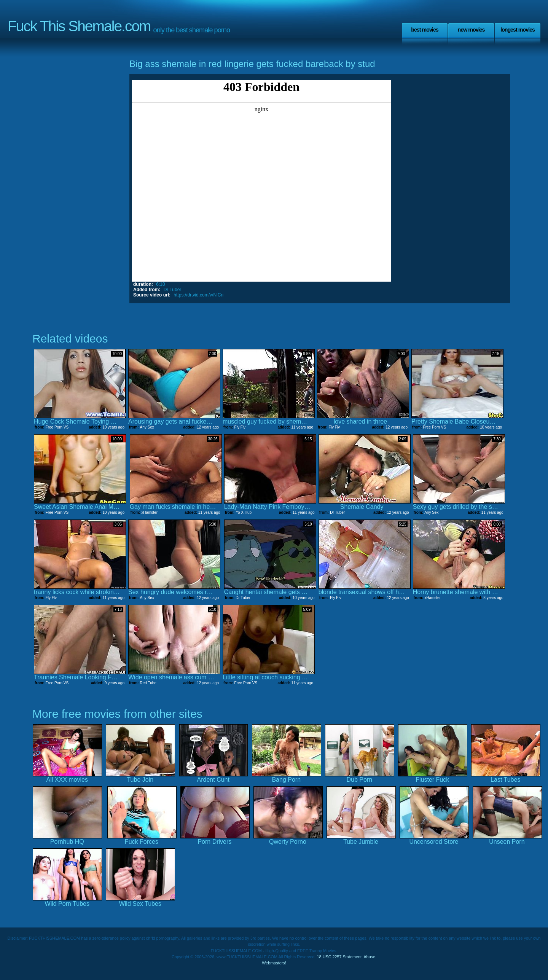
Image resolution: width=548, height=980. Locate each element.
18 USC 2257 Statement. (340, 957)
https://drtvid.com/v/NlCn (198, 295)
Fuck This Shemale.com (79, 26)
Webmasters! (274, 963)
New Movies (471, 30)
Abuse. (370, 957)
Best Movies (425, 30)
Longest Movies (518, 30)
